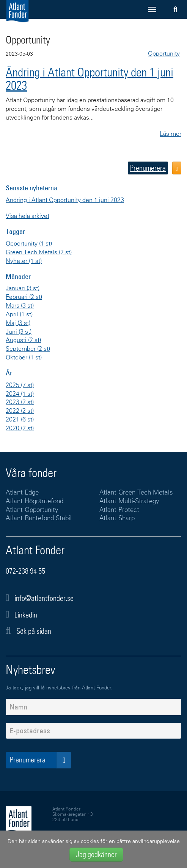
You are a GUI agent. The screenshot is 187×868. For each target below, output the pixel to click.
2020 (20, 428)
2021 (20, 420)
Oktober (24, 358)
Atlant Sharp (117, 519)
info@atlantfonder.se (44, 598)
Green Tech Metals (39, 252)
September (28, 349)
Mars (20, 306)
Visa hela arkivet (27, 216)
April (19, 314)
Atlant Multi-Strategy (129, 502)
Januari (23, 288)
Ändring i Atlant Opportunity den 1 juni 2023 (90, 79)
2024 (20, 394)
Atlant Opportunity (32, 510)
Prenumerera (148, 168)
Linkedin (26, 615)
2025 (20, 385)
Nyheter (24, 261)
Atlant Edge (22, 493)
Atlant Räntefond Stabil (39, 519)
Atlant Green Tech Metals (136, 493)
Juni (19, 332)
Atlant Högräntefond (35, 502)
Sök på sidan (28, 631)
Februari (24, 297)
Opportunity (29, 244)
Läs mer (170, 134)
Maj (18, 323)
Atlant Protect (119, 510)
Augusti (23, 340)
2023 (20, 402)
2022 (20, 411)
